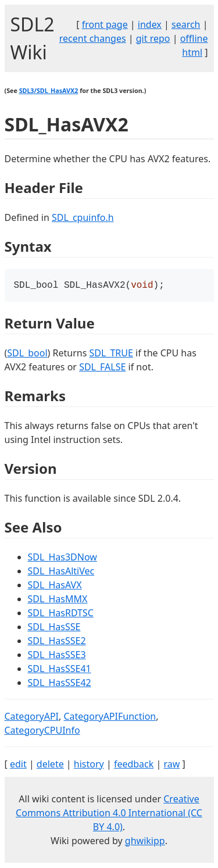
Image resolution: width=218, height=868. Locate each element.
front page (105, 24)
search (186, 24)
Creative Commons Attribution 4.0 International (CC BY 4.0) (109, 814)
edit (18, 765)
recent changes (93, 38)
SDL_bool (27, 354)
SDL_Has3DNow (62, 558)
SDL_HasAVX (55, 586)
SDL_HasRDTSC (61, 614)
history (89, 765)
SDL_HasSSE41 (60, 670)
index (150, 24)
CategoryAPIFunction (110, 717)
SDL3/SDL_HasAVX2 (49, 91)
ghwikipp (145, 842)
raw (171, 765)
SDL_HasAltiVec (61, 572)
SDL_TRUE (111, 354)
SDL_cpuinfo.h (83, 217)
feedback (134, 765)
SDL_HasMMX (58, 600)
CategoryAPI (32, 717)
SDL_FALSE (102, 368)
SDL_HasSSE (54, 628)
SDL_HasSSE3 (57, 656)
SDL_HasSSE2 (57, 642)
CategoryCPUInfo (42, 731)
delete (50, 765)
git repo (153, 38)
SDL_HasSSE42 (60, 684)
